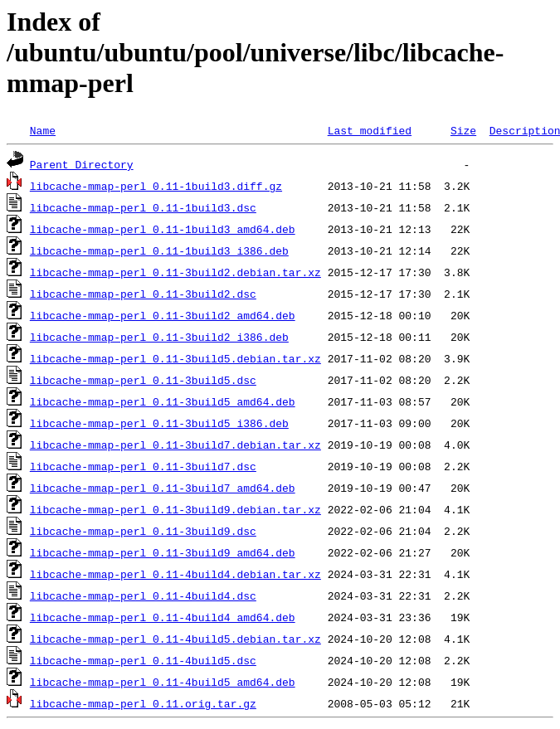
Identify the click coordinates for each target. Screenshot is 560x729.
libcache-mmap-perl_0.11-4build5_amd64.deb (163, 682)
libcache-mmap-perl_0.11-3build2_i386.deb (159, 337)
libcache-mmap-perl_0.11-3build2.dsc (143, 294)
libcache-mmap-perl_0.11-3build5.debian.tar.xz (175, 358)
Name (43, 130)
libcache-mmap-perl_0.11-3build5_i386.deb (159, 423)
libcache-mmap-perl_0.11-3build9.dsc (143, 531)
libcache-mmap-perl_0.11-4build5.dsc (143, 660)
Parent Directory (82, 164)
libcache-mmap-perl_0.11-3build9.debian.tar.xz (175, 509)
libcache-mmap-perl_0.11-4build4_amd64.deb (163, 617)
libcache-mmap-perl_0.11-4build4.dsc (143, 595)
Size (463, 130)
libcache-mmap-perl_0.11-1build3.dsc (143, 207)
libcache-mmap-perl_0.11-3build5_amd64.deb (163, 401)
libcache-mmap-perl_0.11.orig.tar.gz (143, 703)
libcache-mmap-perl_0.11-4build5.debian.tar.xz (175, 639)
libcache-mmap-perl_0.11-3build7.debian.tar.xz (175, 445)
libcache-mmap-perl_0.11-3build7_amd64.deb (163, 488)
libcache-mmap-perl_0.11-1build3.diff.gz (156, 186)
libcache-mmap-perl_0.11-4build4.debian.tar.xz (175, 574)
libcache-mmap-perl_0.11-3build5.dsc (143, 380)
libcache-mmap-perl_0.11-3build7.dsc (143, 466)
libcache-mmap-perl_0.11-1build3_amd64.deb (163, 229)
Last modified (370, 130)
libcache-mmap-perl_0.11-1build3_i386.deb (159, 250)
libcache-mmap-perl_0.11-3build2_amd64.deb (163, 315)
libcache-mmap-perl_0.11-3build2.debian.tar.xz (175, 272)
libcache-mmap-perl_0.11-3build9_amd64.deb (163, 552)
